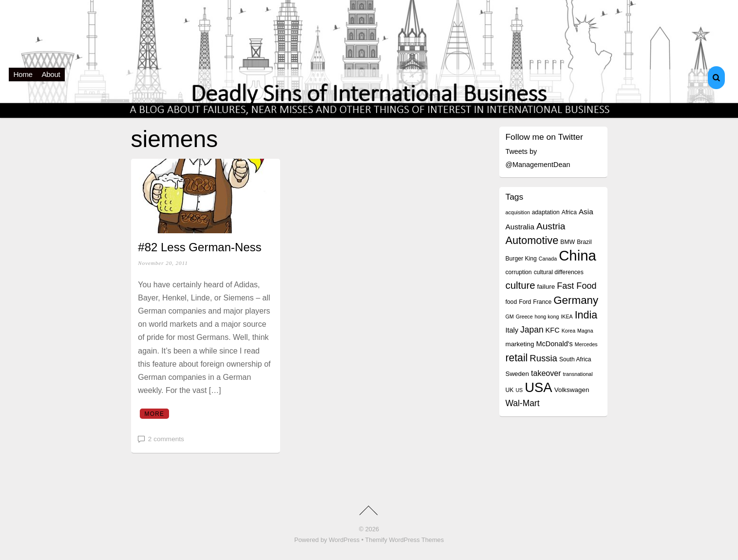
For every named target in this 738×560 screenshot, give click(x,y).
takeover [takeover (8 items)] (546, 373)
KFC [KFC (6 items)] (553, 330)
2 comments (166, 439)
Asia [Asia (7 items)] (586, 212)
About (51, 74)
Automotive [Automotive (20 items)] (532, 240)
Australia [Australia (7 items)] (520, 227)
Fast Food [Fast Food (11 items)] (577, 286)
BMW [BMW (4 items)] (568, 242)
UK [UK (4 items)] (509, 390)
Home (23, 74)
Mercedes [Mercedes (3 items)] (586, 344)
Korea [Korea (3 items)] (568, 331)
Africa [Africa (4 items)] (569, 212)
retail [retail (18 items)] (516, 358)
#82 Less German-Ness (199, 247)
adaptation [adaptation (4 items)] (546, 212)
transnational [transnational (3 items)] (578, 374)
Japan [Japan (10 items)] (532, 330)
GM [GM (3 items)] (509, 317)
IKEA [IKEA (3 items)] (567, 317)
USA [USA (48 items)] (538, 387)
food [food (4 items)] (511, 302)
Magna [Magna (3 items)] (585, 331)
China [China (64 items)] (577, 255)
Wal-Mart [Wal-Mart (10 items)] (522, 403)
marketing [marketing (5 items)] (520, 344)
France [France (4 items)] (542, 302)
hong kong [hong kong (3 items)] (547, 317)
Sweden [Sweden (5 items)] (517, 374)
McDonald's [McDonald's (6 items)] (554, 344)
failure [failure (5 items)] (546, 287)
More (154, 414)
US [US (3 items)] (519, 390)
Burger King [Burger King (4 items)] (521, 259)
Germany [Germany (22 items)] (576, 300)
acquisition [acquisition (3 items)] (517, 212)
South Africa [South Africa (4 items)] (575, 359)
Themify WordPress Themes (404, 540)
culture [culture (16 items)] (520, 285)
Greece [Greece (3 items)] (524, 317)
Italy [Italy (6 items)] (512, 330)
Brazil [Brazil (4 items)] (584, 242)
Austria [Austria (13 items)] (551, 226)
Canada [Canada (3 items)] (548, 259)
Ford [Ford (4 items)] (525, 302)
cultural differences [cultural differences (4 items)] (559, 272)
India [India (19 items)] (586, 315)
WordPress (344, 540)
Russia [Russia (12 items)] (543, 358)
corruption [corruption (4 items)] (518, 272)
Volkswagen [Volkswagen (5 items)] (572, 390)
